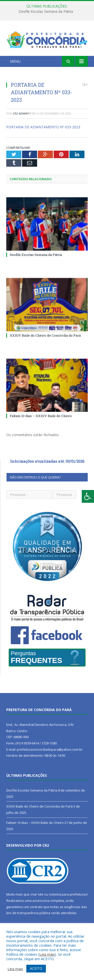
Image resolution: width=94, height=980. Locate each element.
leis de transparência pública (28, 913)
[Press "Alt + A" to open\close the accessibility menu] (88, 496)
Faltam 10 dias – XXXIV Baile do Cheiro (41, 416)
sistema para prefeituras (68, 894)
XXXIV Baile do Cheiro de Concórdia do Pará (45, 335)
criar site (37, 894)
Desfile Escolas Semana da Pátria (46, 12)
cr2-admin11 (22, 113)
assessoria (41, 901)
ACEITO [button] (36, 968)
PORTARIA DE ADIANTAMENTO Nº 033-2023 (43, 127)
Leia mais (47, 954)
